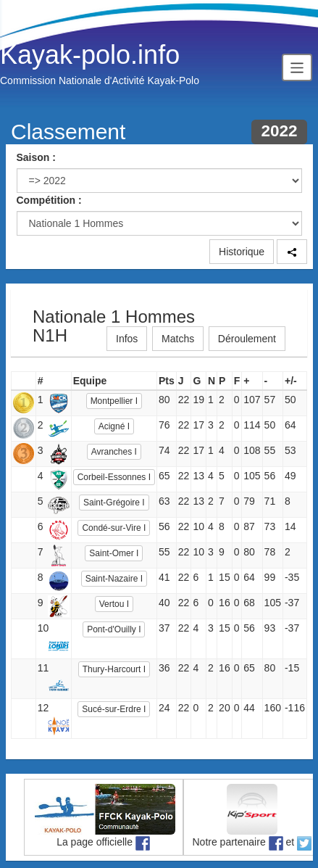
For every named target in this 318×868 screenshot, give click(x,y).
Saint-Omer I (114, 553)
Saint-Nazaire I (114, 579)
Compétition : (49, 200)
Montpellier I (114, 401)
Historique (242, 252)
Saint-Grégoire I (114, 503)
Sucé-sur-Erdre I (114, 709)
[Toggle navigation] (297, 67)
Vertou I (114, 604)
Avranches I (114, 452)
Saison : (36, 157)
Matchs (178, 339)
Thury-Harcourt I (114, 669)
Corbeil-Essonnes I (114, 477)
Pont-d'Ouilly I (114, 629)
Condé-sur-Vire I (114, 528)
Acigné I (114, 426)
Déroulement (247, 339)
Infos (127, 339)
